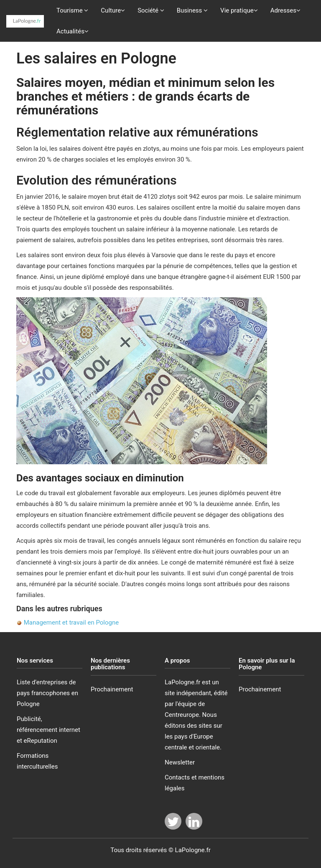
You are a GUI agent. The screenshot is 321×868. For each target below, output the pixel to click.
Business (192, 10)
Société (151, 10)
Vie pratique (239, 10)
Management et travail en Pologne (70, 623)
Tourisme (72, 10)
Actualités (73, 31)
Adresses (285, 10)
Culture (113, 10)
